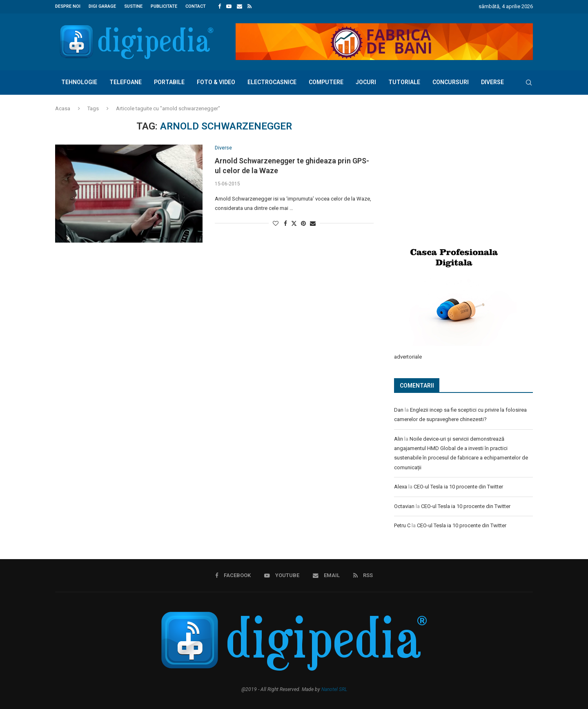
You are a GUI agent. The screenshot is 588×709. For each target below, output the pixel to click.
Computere (326, 82)
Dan (399, 409)
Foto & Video (216, 82)
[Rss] (249, 7)
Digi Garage (102, 6)
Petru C (402, 525)
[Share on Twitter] (294, 223)
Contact (196, 6)
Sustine (133, 6)
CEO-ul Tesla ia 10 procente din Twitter (458, 486)
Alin (399, 438)
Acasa (63, 108)
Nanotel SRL (334, 688)
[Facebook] (219, 7)
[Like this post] (276, 223)
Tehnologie (79, 82)
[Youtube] (229, 7)
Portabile (169, 82)
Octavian (404, 505)
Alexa (401, 486)
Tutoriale (404, 82)
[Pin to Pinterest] (303, 223)
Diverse (492, 82)
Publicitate (164, 6)
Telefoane (126, 82)
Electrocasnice (272, 82)
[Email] (239, 7)
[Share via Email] (313, 223)
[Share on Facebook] (285, 223)
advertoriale (408, 356)
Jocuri (366, 82)
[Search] (529, 82)
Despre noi (68, 6)
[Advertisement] (455, 174)
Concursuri (451, 82)
